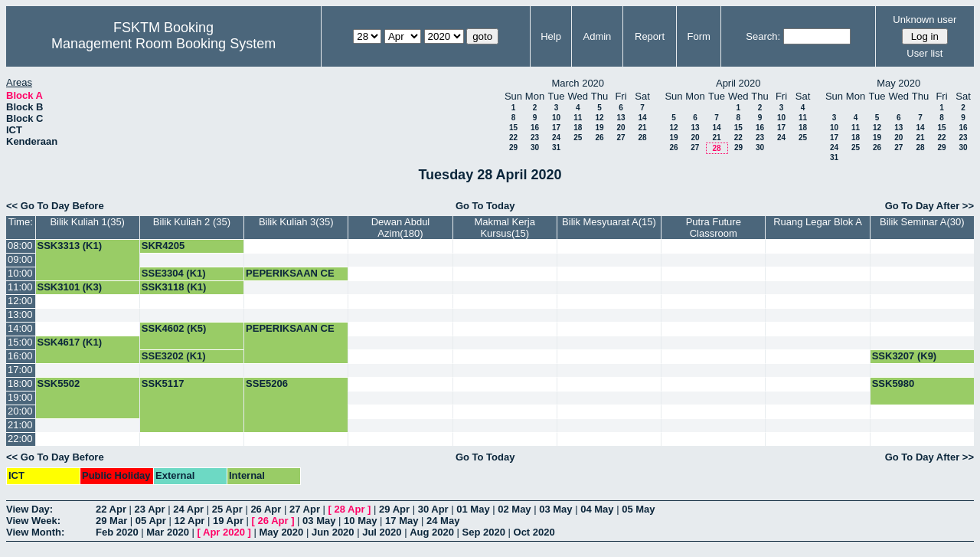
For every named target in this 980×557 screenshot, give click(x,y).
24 (556, 138)
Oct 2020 (534, 532)
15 (513, 128)
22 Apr (111, 509)
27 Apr (305, 509)
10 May (360, 521)
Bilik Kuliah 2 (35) (192, 222)
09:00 (20, 259)
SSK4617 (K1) (70, 342)
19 (599, 128)
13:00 (20, 315)
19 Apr (228, 521)
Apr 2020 (224, 532)
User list (924, 53)
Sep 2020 (484, 532)
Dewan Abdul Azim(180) (401, 228)
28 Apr (350, 509)
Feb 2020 (117, 532)
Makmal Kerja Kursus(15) (504, 228)
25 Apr (227, 509)
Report (650, 36)
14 (642, 118)
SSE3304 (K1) (174, 273)
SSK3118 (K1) (174, 287)
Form (699, 36)
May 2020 (281, 532)
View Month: (35, 532)
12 (599, 118)
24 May (443, 521)
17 (556, 128)
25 (578, 138)
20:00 (20, 411)
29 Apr (394, 509)
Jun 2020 (333, 532)
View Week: (33, 521)
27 (621, 138)
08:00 (20, 246)
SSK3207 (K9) (905, 356)
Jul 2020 (382, 532)
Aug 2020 (432, 532)
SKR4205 (163, 246)
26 (599, 138)
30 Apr (433, 509)
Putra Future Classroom (714, 228)
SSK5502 (59, 383)
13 (621, 118)
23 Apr (150, 509)
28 (642, 138)
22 (513, 138)
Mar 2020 (168, 532)
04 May (597, 509)
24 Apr (188, 509)
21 (642, 128)
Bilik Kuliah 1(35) (87, 222)
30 (535, 147)
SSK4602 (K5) (174, 328)
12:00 (20, 301)
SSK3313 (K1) (70, 246)
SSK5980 (893, 383)
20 (621, 128)
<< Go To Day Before (55, 206)
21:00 (20, 425)
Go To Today (485, 206)
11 (578, 118)
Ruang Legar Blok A (818, 222)
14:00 (20, 328)
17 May (402, 521)
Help (551, 36)
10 (556, 118)
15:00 (20, 342)
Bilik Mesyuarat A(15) (609, 222)
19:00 (20, 397)
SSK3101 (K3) (70, 287)
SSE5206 (267, 383)
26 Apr (266, 509)
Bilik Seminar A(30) (922, 222)
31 (556, 147)
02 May (514, 509)
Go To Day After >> (929, 206)
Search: (763, 36)
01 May (473, 509)
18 (578, 128)
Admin (597, 36)
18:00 (20, 383)
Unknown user (924, 20)
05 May (638, 509)
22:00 (20, 439)
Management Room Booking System (163, 44)
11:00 (20, 287)
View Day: (29, 509)
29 (513, 147)
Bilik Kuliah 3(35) (296, 222)
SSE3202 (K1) (174, 356)
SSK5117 (163, 383)
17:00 (20, 370)
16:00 (20, 356)
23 (535, 138)
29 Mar (111, 521)
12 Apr (189, 521)
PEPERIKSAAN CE (290, 273)
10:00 (20, 273)
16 (535, 128)
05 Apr (151, 521)
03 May (555, 509)
